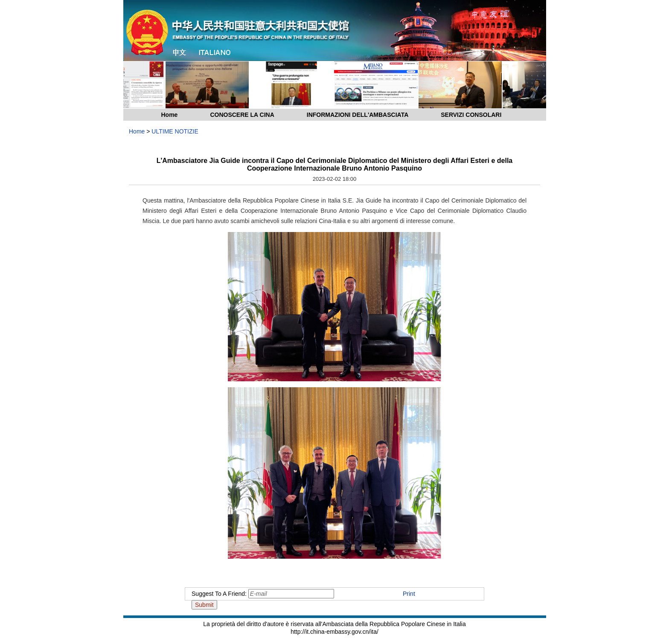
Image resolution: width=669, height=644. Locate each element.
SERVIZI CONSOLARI (471, 115)
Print (409, 594)
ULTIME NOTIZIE (175, 131)
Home (170, 115)
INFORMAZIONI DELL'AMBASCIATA (358, 115)
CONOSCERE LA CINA (242, 115)
